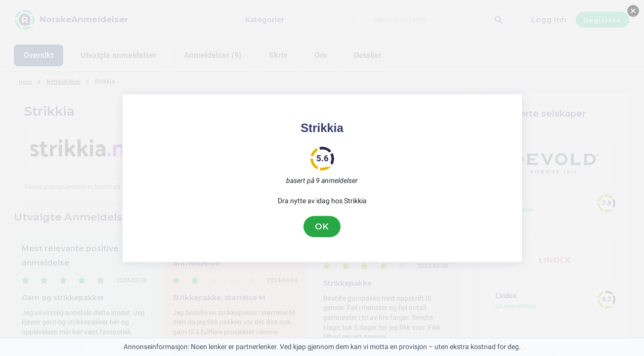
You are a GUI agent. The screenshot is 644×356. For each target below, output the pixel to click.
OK (322, 226)
